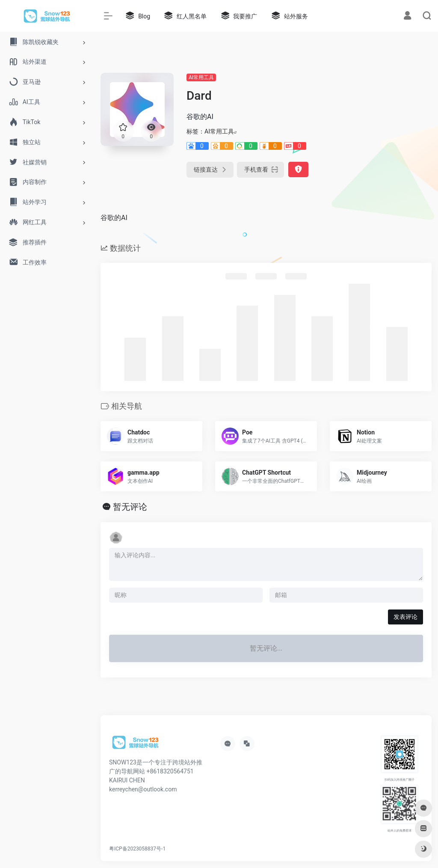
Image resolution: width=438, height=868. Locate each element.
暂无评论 (130, 507)
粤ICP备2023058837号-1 (137, 849)
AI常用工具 (201, 77)
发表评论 (405, 617)
